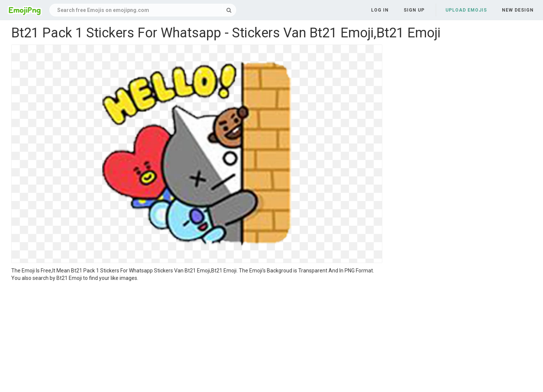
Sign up (414, 10)
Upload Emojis (466, 10)
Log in (380, 10)
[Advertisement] (197, 338)
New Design (518, 10)
